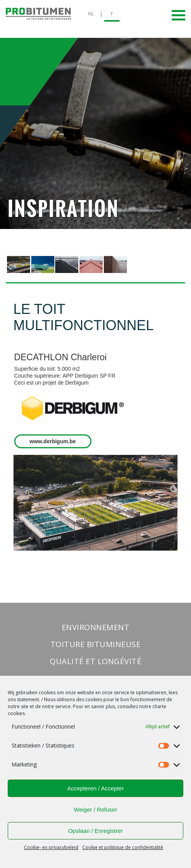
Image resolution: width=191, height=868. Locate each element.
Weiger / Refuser (95, 810)
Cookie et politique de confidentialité (123, 847)
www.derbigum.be (53, 441)
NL (91, 14)
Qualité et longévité (95, 661)
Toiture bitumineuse (96, 644)
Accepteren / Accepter (95, 788)
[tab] (19, 265)
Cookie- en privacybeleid (51, 847)
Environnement (96, 627)
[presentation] (19, 264)
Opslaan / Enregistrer (96, 831)
